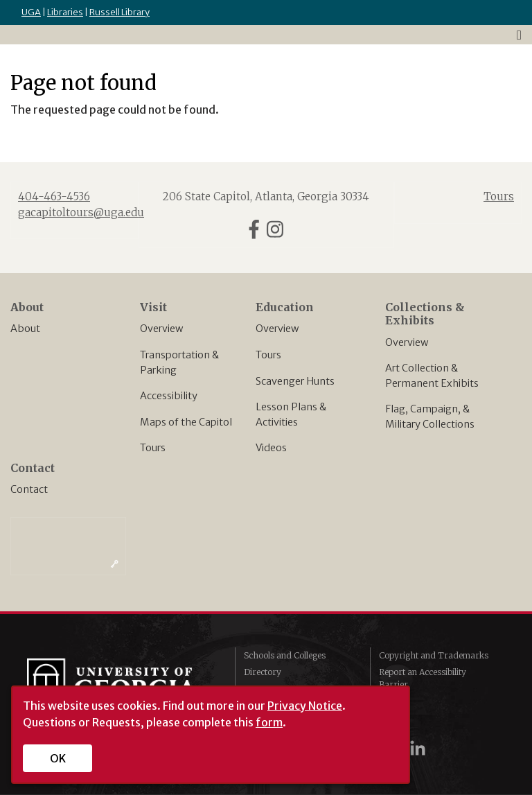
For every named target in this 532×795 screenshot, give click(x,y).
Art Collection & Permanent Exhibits (432, 376)
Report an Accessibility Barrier (423, 678)
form (269, 722)
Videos (271, 448)
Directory (263, 672)
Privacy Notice (305, 706)
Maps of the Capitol (186, 422)
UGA (31, 12)
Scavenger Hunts (295, 381)
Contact (29, 489)
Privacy (394, 701)
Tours (153, 448)
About (25, 329)
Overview (161, 329)
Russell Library (119, 12)
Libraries (65, 12)
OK (58, 758)
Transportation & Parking (179, 362)
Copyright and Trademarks (434, 655)
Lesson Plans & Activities (291, 414)
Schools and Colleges (285, 655)
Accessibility (169, 396)
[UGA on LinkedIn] (418, 748)
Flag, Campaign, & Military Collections (430, 417)
